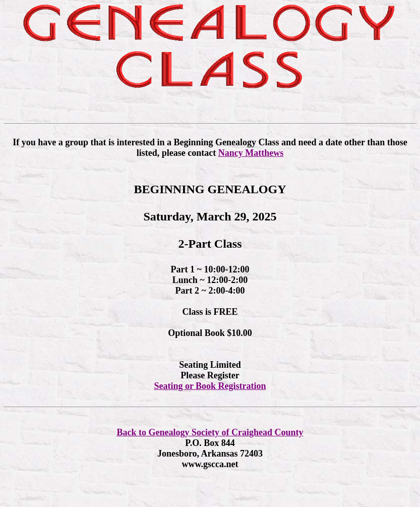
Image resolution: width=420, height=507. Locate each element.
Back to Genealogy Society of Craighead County (210, 432)
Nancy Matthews (251, 153)
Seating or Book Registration (210, 386)
